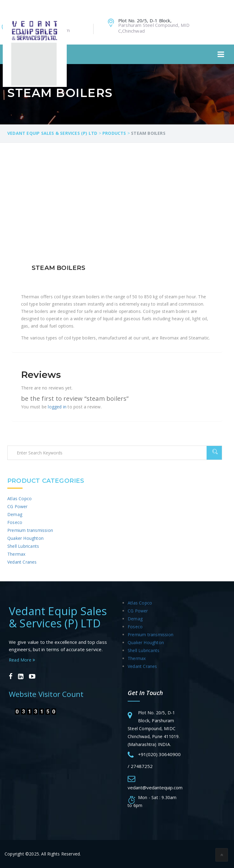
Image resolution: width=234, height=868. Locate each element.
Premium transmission (30, 530)
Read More (22, 660)
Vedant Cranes (22, 562)
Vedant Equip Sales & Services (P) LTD (58, 617)
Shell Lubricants (23, 546)
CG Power (18, 506)
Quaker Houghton (25, 538)
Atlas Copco (19, 499)
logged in (57, 407)
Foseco (15, 522)
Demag (15, 514)
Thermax (16, 554)
